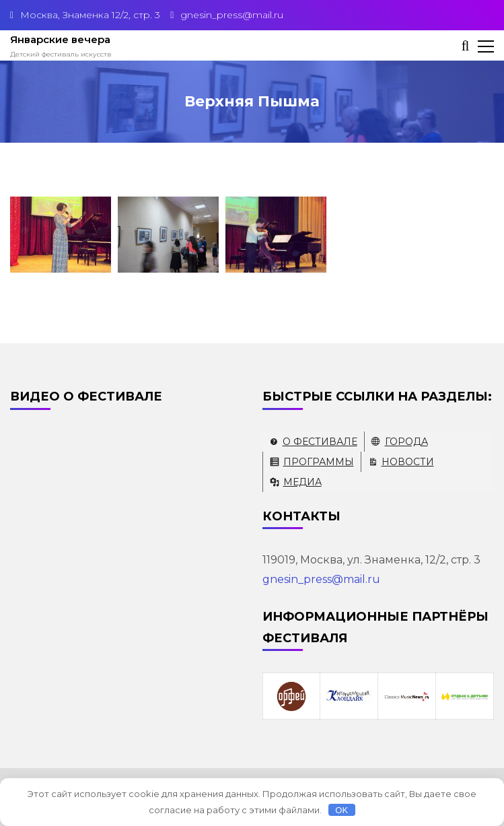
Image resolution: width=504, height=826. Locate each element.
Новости (408, 462)
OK (341, 810)
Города (406, 442)
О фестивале (320, 442)
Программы (319, 462)
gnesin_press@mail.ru (321, 579)
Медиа (302, 482)
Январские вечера (60, 39)
